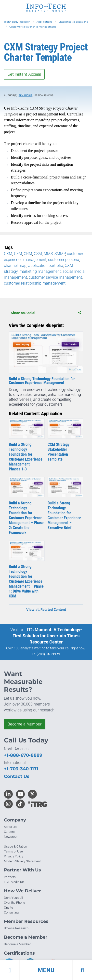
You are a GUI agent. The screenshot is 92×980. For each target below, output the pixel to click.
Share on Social (46, 313)
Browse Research (16, 928)
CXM (8, 254)
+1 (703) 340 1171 (46, 654)
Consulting (11, 912)
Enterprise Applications (73, 22)
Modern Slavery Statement (22, 861)
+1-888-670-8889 (23, 755)
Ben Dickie (26, 95)
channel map (15, 265)
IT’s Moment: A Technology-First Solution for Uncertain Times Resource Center (47, 636)
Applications (44, 22)
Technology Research (17, 22)
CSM (38, 254)
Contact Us (17, 776)
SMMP (60, 254)
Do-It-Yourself (13, 898)
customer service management (55, 277)
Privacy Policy (13, 856)
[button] (46, 970)
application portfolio (46, 265)
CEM (18, 254)
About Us (10, 827)
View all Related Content (46, 610)
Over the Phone (14, 903)
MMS (48, 254)
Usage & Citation (15, 846)
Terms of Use (13, 851)
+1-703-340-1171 (21, 769)
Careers (9, 832)
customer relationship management (35, 283)
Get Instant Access (24, 74)
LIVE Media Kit (14, 882)
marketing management (40, 271)
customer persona (64, 260)
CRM (28, 254)
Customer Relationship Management (33, 27)
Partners (10, 877)
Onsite (8, 908)
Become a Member (25, 724)
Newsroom (12, 837)
